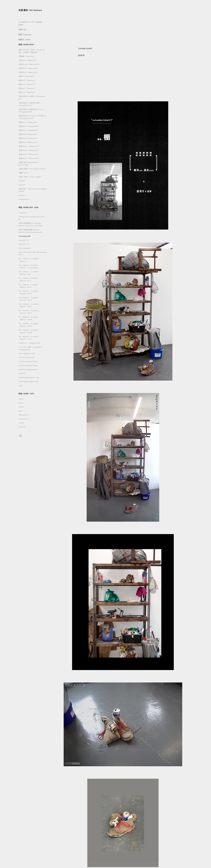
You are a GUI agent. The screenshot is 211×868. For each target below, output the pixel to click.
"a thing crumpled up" (26, 358)
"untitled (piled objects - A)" (29, 378)
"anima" (21, 423)
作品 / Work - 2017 (26, 394)
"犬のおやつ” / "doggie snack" (29, 343)
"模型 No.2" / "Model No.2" (28, 126)
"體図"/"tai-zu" (24, 173)
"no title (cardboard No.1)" (28, 362)
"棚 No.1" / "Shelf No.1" (26, 76)
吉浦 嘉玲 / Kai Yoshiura (30, 10)
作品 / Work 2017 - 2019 (28, 207)
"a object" (22, 195)
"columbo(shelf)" (24, 236)
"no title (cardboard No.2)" (28, 366)
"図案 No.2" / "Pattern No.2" (29, 146)
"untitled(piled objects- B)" (28, 382)
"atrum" (21, 399)
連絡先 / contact (25, 40)
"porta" (21, 403)
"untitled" (22, 181)
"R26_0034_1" (24, 415)
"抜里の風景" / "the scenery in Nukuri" (32, 169)
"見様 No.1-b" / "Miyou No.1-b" (29, 64)
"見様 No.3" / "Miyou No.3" (28, 72)
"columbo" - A (23, 240)
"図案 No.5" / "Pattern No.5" (29, 154)
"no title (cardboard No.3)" (28, 370)
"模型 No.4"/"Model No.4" (28, 134)
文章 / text (22, 30)
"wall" (20, 411)
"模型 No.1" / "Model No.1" (28, 122)
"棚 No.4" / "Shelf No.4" (27, 88)
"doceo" (21, 407)
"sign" (21, 386)
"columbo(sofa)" (24, 248)
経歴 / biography (25, 35)
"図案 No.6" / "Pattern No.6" (29, 158)
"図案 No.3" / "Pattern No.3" (29, 150)
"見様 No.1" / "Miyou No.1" (28, 60)
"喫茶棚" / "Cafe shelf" (26, 56)
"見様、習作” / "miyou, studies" (30, 177)
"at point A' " (23, 213)
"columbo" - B (23, 244)
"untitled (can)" (24, 199)
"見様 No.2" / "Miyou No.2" (28, 68)
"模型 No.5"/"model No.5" (28, 138)
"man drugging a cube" (27, 354)
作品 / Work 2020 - (26, 45)
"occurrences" (24, 419)
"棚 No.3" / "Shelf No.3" (27, 84)
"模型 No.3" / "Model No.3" (28, 130)
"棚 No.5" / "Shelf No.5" (27, 92)
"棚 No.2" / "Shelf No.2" (27, 80)
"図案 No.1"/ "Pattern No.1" (28, 142)
